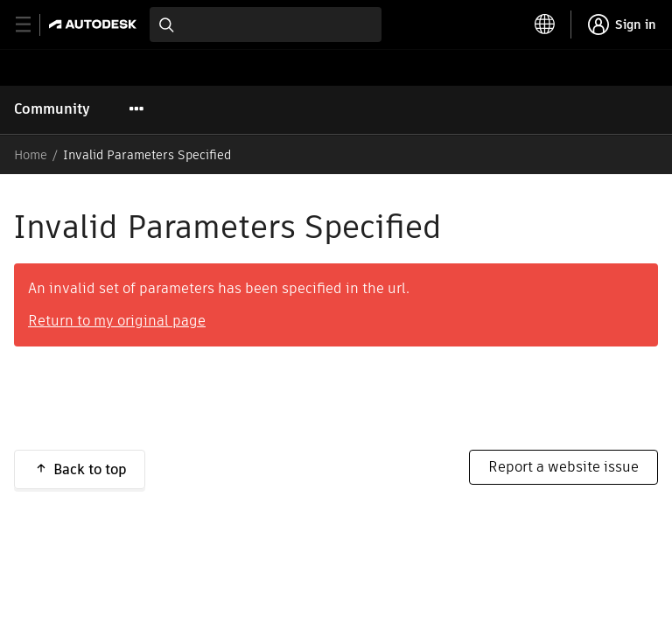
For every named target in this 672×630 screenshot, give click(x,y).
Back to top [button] (90, 469)
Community (52, 109)
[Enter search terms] (266, 24)
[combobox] (266, 24)
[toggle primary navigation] (33, 25)
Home (31, 155)
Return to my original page (117, 321)
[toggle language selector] (545, 24)
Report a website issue (563, 467)
